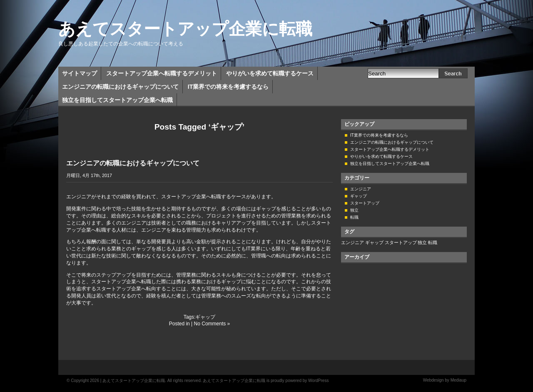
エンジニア (361, 189)
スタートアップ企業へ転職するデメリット (162, 73)
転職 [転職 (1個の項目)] (433, 242)
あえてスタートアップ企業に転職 (185, 29)
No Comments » (212, 324)
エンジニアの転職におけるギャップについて (120, 87)
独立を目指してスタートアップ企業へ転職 (117, 100)
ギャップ (205, 317)
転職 (354, 217)
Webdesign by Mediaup (445, 380)
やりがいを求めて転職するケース (270, 73)
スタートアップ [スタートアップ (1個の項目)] (401, 242)
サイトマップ (80, 73)
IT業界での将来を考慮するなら (228, 87)
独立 (354, 210)
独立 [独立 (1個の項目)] (422, 242)
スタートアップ (365, 203)
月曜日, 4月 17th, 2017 (89, 175)
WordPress (318, 381)
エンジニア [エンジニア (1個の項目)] (352, 242)
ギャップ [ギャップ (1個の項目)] (374, 242)
